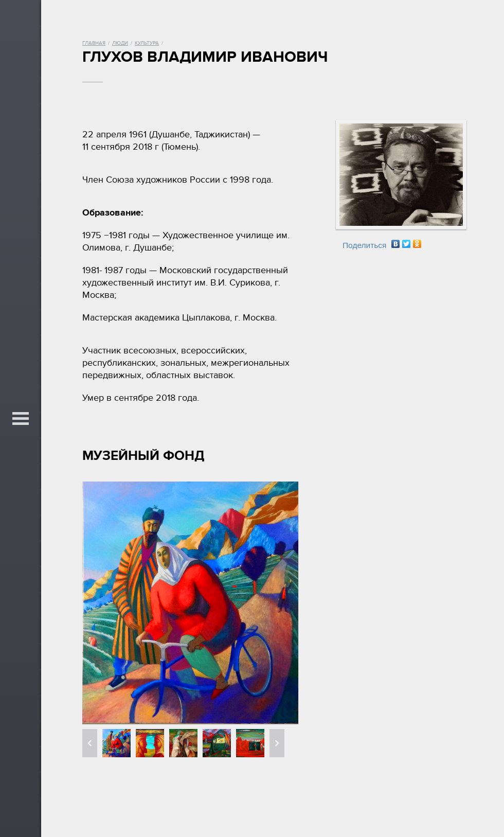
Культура (147, 43)
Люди (120, 43)
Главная (94, 43)
